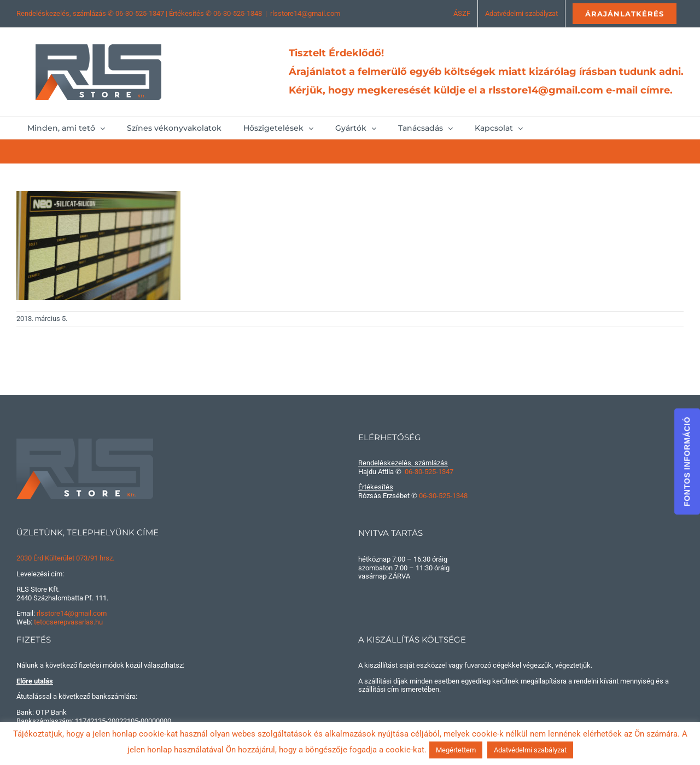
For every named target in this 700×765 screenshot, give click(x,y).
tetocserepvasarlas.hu (68, 622)
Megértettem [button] (456, 750)
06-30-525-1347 (140, 13)
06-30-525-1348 (238, 13)
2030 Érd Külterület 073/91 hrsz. (65, 558)
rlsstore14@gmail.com (305, 13)
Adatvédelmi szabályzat (530, 750)
